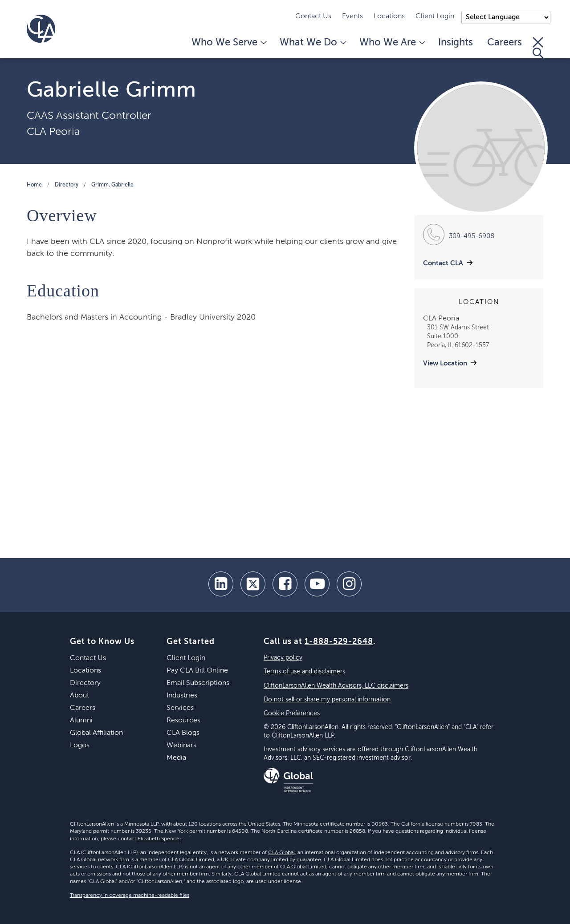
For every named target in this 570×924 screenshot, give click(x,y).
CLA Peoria (53, 132)
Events (352, 16)
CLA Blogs (183, 733)
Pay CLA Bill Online (197, 671)
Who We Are (392, 43)
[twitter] (253, 584)
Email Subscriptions (198, 683)
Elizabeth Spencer (159, 839)
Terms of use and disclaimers (304, 672)
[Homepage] (41, 29)
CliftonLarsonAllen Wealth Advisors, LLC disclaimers (336, 686)
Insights (456, 43)
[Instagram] (349, 584)
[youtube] (317, 584)
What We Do (312, 43)
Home (34, 185)
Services (180, 708)
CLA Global (281, 853)
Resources (183, 721)
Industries (182, 696)
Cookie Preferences (292, 713)
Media (176, 758)
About (79, 696)
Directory (67, 185)
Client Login (435, 16)
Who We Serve (228, 43)
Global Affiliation (96, 733)
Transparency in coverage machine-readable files (130, 896)
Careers (505, 43)
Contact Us (313, 16)
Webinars (181, 746)
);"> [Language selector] (506, 17)
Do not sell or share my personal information (327, 700)
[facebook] (285, 584)
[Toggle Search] (538, 48)
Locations (389, 16)
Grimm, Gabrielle (112, 185)
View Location (445, 363)
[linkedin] (221, 584)
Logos (80, 746)
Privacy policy (283, 658)
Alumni (81, 721)
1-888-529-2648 (339, 642)
